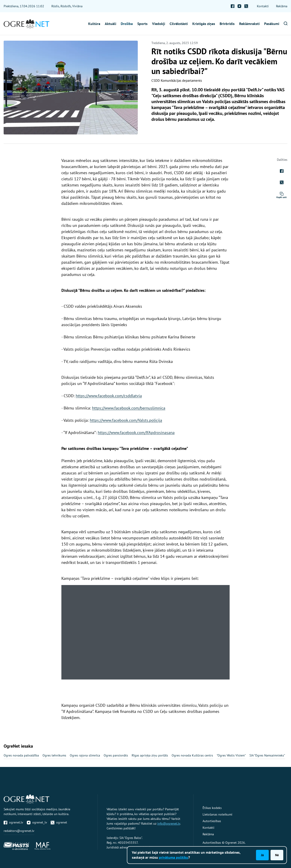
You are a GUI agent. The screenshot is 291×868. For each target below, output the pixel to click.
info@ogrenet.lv (169, 823)
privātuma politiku (174, 857)
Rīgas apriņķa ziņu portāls (150, 755)
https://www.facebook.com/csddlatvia (109, 396)
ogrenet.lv (13, 822)
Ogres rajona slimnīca (85, 755)
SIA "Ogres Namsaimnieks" (267, 755)
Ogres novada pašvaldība (21, 755)
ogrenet (59, 822)
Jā (262, 855)
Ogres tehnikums (54, 755)
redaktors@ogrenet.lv (19, 831)
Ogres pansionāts (116, 755)
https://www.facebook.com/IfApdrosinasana (136, 433)
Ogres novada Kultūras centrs (192, 755)
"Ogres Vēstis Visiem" (231, 755)
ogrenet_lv (37, 822)
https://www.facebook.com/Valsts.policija (126, 420)
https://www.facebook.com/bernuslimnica (129, 408)
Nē (277, 855)
